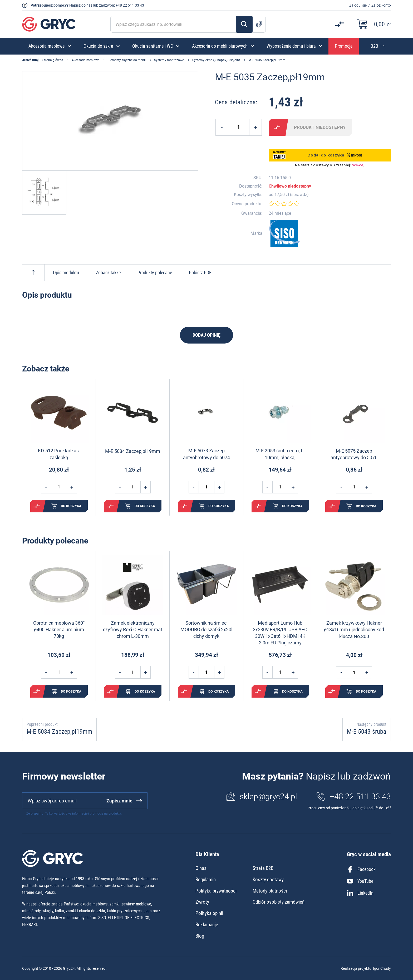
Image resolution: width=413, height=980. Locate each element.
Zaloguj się (358, 5)
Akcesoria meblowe (85, 60)
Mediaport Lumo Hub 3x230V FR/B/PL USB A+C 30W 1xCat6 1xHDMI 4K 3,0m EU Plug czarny (280, 633)
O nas (201, 868)
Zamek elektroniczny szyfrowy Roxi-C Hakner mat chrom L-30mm (133, 629)
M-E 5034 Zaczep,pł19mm (133, 451)
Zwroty (202, 902)
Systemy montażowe (169, 60)
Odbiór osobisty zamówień (279, 902)
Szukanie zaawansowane (259, 24)
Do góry (33, 273)
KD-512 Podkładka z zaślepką (59, 454)
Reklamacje (207, 925)
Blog (200, 936)
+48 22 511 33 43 (130, 5)
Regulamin (206, 879)
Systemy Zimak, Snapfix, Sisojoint (216, 60)
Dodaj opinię (206, 335)
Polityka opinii (209, 913)
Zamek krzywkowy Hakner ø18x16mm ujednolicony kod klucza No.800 (354, 629)
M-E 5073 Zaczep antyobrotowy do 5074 (206, 454)
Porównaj (277, 127)
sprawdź (299, 195)
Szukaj (244, 24)
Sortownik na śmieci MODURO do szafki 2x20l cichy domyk (206, 629)
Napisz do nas (81, 5)
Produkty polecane (155, 273)
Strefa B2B (263, 868)
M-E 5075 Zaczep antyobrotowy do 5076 (354, 454)
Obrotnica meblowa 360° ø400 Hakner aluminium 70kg (59, 629)
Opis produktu (66, 273)
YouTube (360, 881)
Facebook (361, 869)
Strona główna (53, 60)
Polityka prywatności (216, 891)
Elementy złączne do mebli (127, 60)
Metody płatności (270, 891)
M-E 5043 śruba (367, 732)
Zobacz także (108, 273)
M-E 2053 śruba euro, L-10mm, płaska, (280, 454)
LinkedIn (360, 893)
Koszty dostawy (268, 879)
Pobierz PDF (200, 273)
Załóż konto (381, 5)
